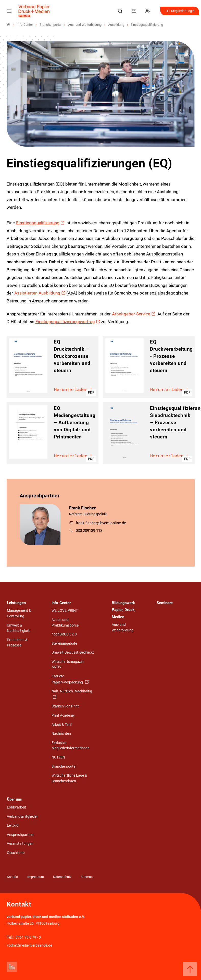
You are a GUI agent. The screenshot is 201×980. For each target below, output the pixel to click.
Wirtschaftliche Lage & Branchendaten (69, 778)
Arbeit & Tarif (62, 725)
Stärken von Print (65, 706)
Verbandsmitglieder (22, 817)
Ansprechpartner (20, 835)
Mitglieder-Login (180, 11)
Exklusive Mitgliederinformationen (71, 746)
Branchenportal (64, 767)
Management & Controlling (19, 613)
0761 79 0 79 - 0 (28, 938)
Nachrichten (61, 734)
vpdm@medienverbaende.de (29, 945)
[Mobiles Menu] (9, 11)
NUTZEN (58, 757)
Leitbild (13, 825)
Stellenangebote (64, 644)
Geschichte (16, 853)
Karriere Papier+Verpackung (68, 679)
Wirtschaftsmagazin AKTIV (68, 664)
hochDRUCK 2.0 (64, 634)
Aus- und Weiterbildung (123, 627)
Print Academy (63, 715)
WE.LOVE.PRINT (65, 611)
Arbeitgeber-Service (131, 314)
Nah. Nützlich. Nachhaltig (72, 691)
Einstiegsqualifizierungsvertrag (65, 322)
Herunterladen (74, 390)
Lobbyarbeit (16, 807)
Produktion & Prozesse (17, 643)
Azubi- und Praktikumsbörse (65, 623)
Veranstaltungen (20, 844)
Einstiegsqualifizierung (38, 223)
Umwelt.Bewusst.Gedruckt (73, 652)
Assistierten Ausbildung (37, 293)
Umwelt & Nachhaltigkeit (18, 628)
